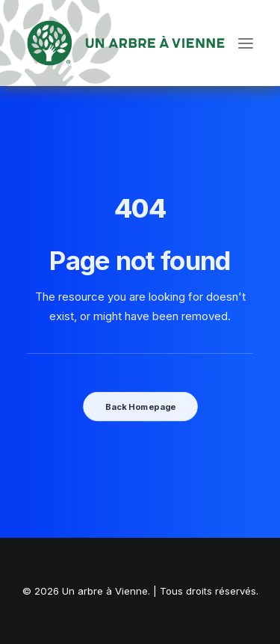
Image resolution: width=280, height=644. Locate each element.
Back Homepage (140, 407)
